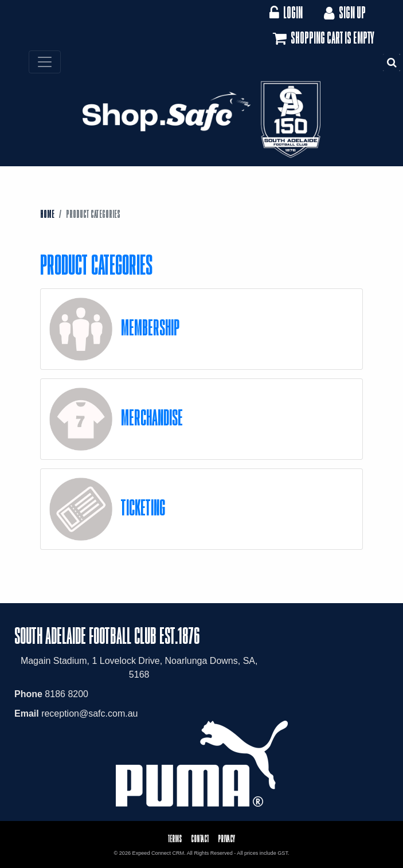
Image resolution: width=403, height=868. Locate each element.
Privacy (226, 838)
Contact (200, 838)
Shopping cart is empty (322, 38)
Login (286, 12)
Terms (175, 838)
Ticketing (143, 507)
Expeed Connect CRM (159, 853)
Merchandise (152, 417)
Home (47, 214)
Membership (150, 327)
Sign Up (344, 12)
